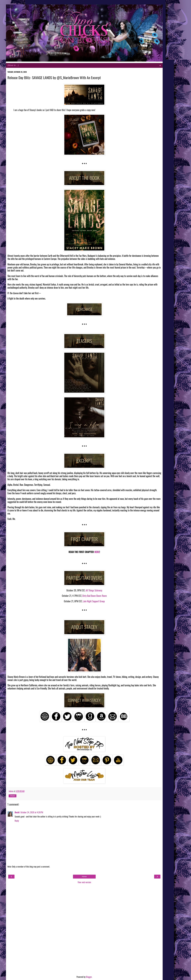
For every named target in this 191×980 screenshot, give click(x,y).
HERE (97, 552)
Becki (17, 812)
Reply (17, 821)
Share (13, 796)
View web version (84, 882)
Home (84, 877)
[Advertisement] (84, 930)
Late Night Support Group (94, 601)
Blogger (89, 977)
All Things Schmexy (94, 590)
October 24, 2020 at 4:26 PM (32, 812)
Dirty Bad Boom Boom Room (95, 596)
